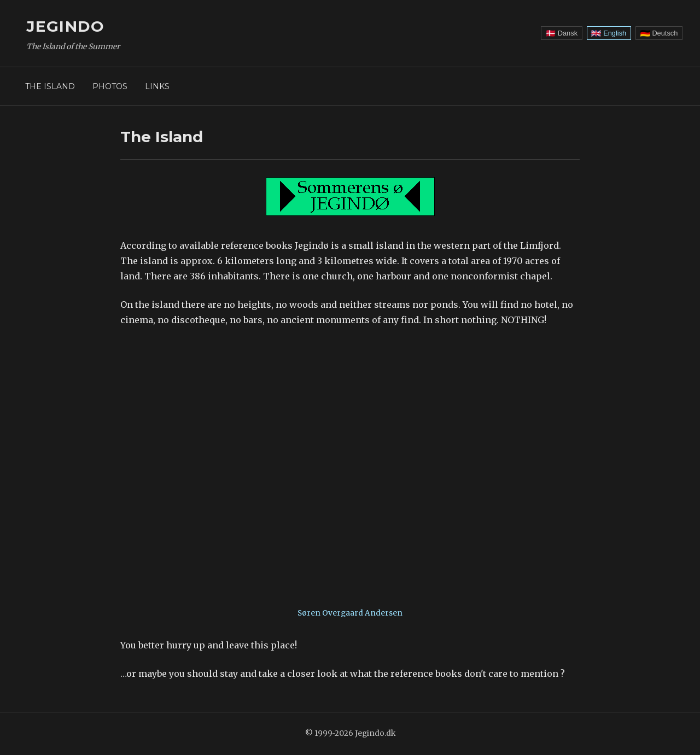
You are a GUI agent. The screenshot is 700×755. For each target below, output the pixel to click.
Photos (110, 86)
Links (157, 86)
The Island (50, 86)
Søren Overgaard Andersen (350, 613)
